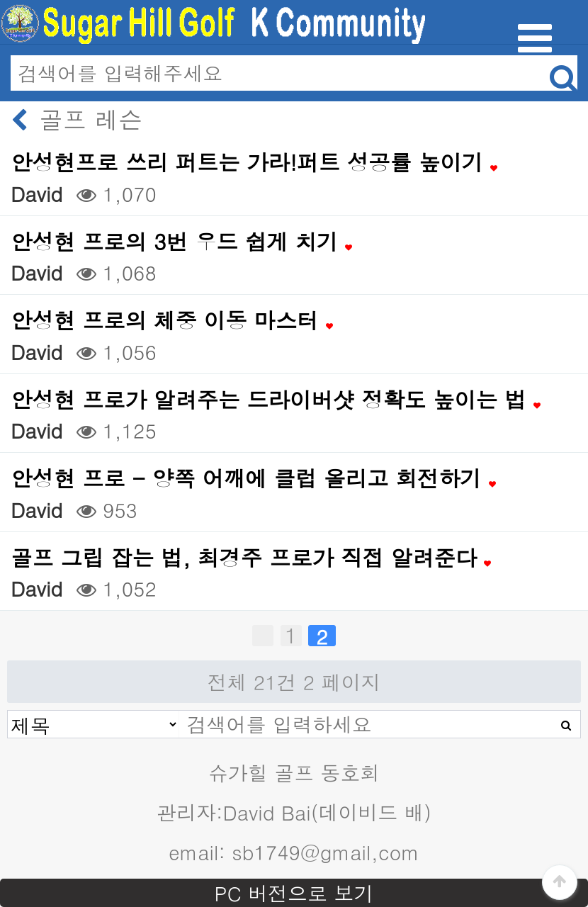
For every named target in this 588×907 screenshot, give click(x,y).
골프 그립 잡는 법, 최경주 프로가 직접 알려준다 (251, 558)
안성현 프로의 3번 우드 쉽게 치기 (181, 242)
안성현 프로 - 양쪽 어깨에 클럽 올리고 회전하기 (253, 478)
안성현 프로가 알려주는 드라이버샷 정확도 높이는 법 (276, 400)
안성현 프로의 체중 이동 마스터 (172, 320)
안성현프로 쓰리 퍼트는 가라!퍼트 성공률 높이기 (254, 162)
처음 (263, 636)
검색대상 (8, 711)
